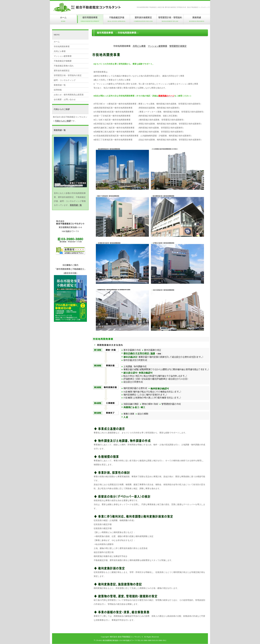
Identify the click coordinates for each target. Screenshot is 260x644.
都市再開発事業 (90, 19)
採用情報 (58, 90)
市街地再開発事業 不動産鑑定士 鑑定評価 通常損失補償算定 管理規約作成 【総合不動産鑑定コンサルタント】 (173, 7)
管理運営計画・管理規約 (170, 19)
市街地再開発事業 (62, 47)
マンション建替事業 (157, 46)
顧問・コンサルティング (65, 80)
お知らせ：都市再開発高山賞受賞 (69, 95)
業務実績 (197, 19)
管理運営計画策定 (178, 46)
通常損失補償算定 (143, 19)
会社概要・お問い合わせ (65, 99)
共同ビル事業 (139, 46)
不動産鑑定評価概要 (63, 61)
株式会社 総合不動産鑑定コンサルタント (127, 637)
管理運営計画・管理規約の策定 (68, 75)
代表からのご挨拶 (63, 121)
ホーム (63, 19)
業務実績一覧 (60, 85)
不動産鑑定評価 (117, 19)
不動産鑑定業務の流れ (64, 66)
